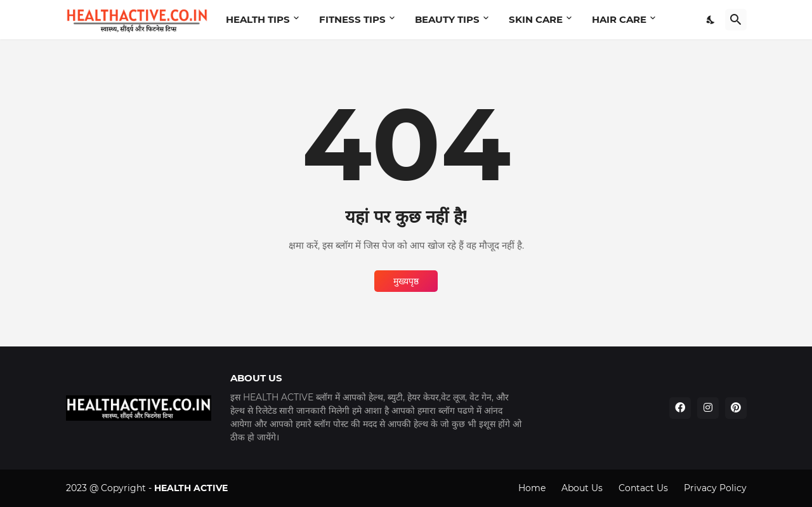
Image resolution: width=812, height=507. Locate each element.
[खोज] (736, 20)
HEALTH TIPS (258, 19)
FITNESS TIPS (352, 19)
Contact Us (643, 488)
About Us (582, 488)
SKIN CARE (536, 19)
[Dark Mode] (711, 20)
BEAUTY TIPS (447, 19)
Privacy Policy (715, 488)
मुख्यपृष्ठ (406, 281)
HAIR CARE (619, 19)
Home (532, 488)
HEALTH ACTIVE (191, 488)
